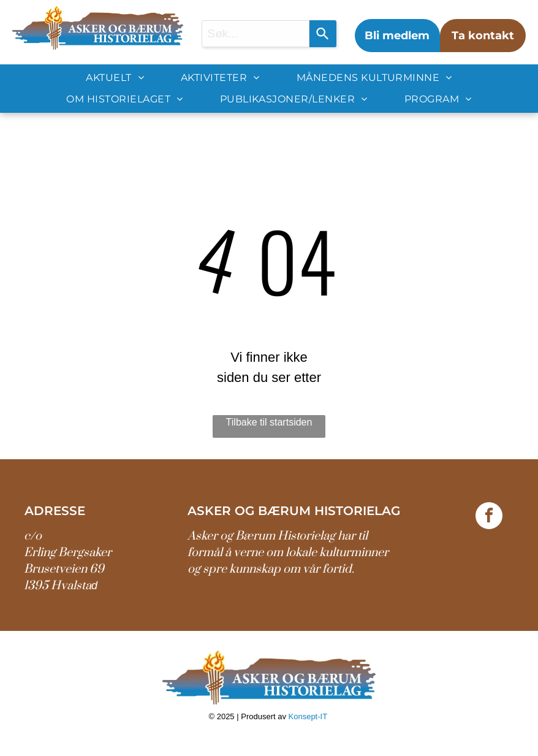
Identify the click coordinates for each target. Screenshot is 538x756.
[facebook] (489, 517)
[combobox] (255, 34)
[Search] (323, 34)
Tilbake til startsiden (269, 422)
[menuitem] (115, 78)
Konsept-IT (309, 716)
